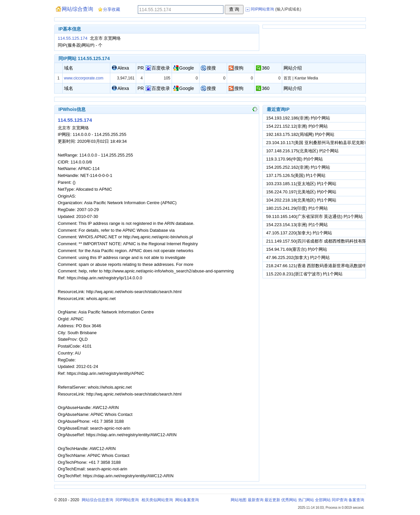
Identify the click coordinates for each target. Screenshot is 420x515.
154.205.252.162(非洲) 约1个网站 (298, 167)
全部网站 (323, 500)
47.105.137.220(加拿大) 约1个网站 (299, 233)
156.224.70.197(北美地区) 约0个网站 (301, 192)
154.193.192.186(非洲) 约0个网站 (298, 118)
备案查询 (356, 500)
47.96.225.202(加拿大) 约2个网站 (298, 257)
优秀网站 (289, 500)
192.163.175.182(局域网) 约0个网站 (300, 134)
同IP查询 (339, 500)
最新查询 (256, 500)
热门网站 (306, 500)
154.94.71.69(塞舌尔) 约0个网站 (297, 249)
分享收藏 (112, 9)
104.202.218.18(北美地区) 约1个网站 (301, 200)
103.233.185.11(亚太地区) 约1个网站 (301, 184)
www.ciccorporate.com (84, 78)
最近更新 (272, 500)
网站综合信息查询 (97, 500)
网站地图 (239, 500)
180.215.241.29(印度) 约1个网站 (297, 208)
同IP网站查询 (127, 500)
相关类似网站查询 (157, 500)
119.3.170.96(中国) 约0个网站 (294, 159)
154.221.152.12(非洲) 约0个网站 (297, 126)
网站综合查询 (77, 9)
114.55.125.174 (73, 38)
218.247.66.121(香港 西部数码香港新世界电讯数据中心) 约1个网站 (329, 266)
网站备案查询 (187, 500)
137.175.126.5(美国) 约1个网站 (296, 175)
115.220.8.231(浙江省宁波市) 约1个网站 (304, 274)
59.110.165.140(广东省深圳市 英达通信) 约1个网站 (315, 216)
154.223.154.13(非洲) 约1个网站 (297, 225)
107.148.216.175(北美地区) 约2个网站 (302, 151)
